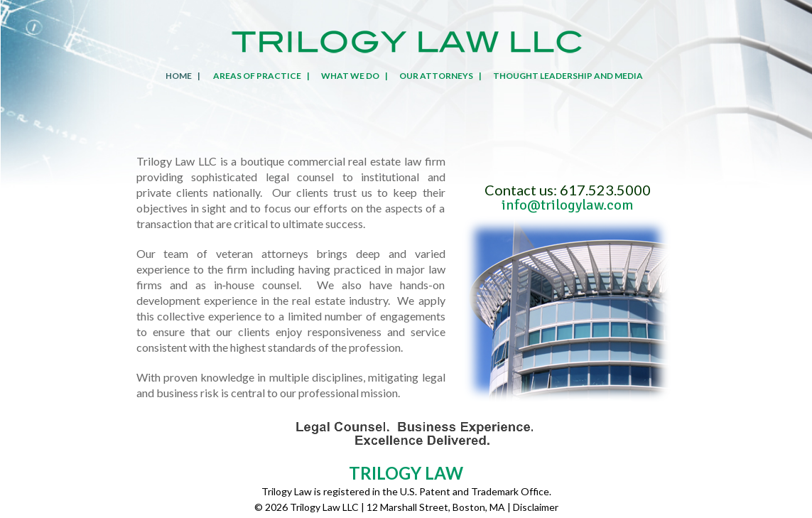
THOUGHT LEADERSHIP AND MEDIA (568, 76)
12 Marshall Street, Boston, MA (436, 507)
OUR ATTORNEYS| (438, 76)
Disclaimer (536, 507)
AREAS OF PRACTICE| (259, 76)
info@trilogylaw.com (568, 205)
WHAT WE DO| (352, 76)
